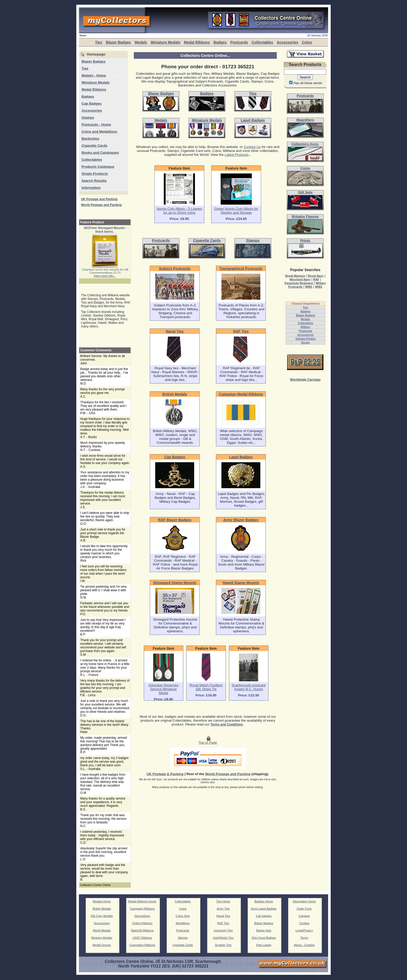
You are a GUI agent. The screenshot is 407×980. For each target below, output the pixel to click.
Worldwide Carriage (305, 380)
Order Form (304, 909)
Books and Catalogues (100, 153)
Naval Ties (175, 331)
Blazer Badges (118, 42)
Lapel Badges (241, 457)
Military (306, 327)
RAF (316, 279)
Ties (99, 42)
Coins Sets (183, 916)
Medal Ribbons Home (142, 901)
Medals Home (102, 901)
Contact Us (252, 147)
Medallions (183, 923)
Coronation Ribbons (142, 945)
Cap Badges (91, 103)
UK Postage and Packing (99, 199)
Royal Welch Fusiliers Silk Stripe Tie (206, 687)
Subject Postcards (175, 269)
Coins (307, 42)
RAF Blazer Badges (175, 520)
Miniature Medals (165, 42)
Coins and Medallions (99, 132)
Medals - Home (94, 75)
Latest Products (237, 155)
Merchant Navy (300, 279)
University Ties (223, 930)
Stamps (88, 118)
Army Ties (223, 909)
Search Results (94, 181)
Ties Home (223, 901)
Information (91, 188)
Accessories (287, 42)
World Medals (102, 930)
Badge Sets (264, 930)
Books (306, 343)
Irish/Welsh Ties (223, 938)
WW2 (319, 287)
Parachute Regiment (299, 283)
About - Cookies (304, 945)
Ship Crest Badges (264, 938)
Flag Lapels (264, 945)
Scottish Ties (223, 945)
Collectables (262, 42)
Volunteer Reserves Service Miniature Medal (164, 689)
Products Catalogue (98, 167)
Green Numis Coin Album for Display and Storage (236, 211)
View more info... (105, 276)
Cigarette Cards (94, 146)
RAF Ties (241, 331)
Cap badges (264, 916)
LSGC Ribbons (142, 938)
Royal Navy (316, 276)
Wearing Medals (102, 938)
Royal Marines (295, 276)
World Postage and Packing (101, 205)
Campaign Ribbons (142, 909)
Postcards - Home (96, 125)
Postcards (239, 42)
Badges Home (264, 901)
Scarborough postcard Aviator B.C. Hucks (249, 687)
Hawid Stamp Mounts (241, 583)
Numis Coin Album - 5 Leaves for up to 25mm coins (179, 211)
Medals (141, 42)
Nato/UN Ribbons (142, 930)
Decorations (142, 916)
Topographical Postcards (241, 269)
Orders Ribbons (142, 923)
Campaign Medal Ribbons (241, 394)
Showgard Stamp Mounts (175, 583)
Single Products (95, 174)
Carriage (304, 916)
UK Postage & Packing (165, 774)
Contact (304, 923)
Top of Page (208, 741)
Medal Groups (102, 945)
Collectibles (306, 323)
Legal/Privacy (304, 930)
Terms (304, 938)
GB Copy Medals (102, 916)
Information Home (304, 901)
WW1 (309, 287)
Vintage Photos (306, 339)
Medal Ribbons (197, 42)
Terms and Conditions (227, 724)
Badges (220, 42)
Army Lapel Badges (264, 909)
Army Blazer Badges (241, 520)
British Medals (175, 394)
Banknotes (90, 139)
